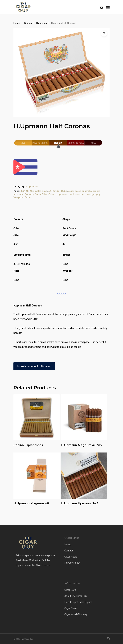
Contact (69, 551)
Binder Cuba (60, 191)
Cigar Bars (70, 590)
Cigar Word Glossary (76, 614)
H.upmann (41, 23)
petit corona (76, 194)
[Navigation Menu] (108, 7)
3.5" (23, 191)
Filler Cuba (48, 194)
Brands (28, 23)
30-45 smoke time (36, 191)
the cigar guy (93, 194)
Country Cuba (33, 194)
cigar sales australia (80, 191)
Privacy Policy (72, 563)
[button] (104, 34)
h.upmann (62, 194)
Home (17, 23)
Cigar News (71, 557)
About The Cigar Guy (76, 596)
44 (50, 191)
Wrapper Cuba (22, 197)
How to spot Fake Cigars (78, 602)
